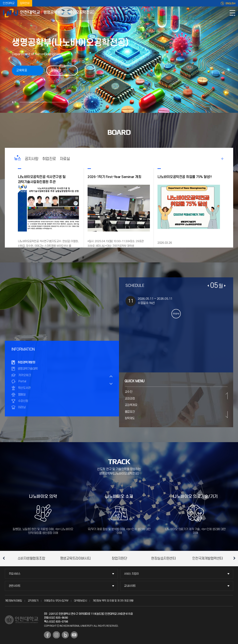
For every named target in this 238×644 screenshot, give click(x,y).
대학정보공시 (80, 601)
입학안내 (25, 3)
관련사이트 (15, 586)
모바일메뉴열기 (232, 13)
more (176, 314)
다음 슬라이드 (80, 102)
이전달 (208, 286)
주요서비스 (15, 574)
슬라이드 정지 (76, 102)
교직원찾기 (33, 601)
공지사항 (32, 159)
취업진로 (49, 159)
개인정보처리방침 (13, 601)
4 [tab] (52, 102)
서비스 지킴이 (131, 574)
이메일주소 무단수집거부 (56, 601)
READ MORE (222, 159)
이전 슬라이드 (72, 102)
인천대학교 (9, 3)
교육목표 (22, 70)
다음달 (225, 286)
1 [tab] (24, 102)
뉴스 (18, 159)
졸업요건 (56, 70)
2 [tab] (33, 102)
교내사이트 (130, 586)
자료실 (65, 159)
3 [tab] (42, 102)
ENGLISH (230, 3)
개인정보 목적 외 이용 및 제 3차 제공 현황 (113, 601)
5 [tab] (61, 102)
